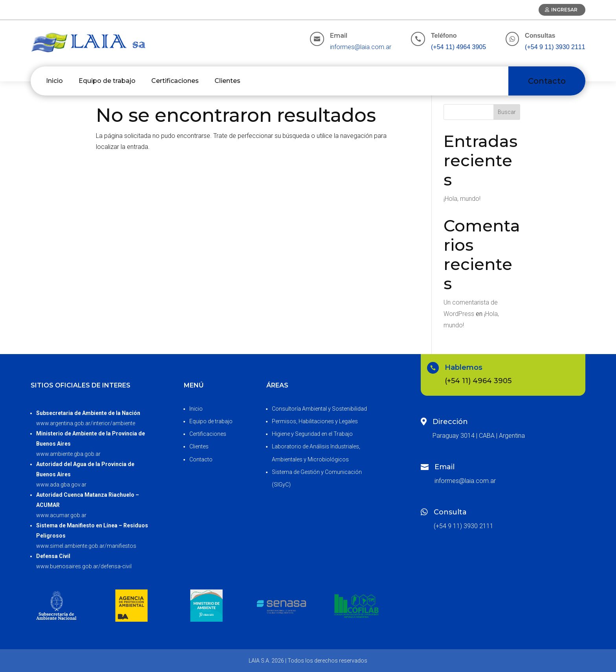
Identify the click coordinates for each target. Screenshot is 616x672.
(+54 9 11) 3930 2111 (555, 47)
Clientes (227, 81)
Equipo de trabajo (107, 81)
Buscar (507, 112)
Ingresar (564, 10)
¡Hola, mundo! (462, 199)
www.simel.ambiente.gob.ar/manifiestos (86, 546)
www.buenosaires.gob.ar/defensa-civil (84, 566)
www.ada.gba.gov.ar (61, 485)
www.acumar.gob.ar (61, 515)
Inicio (54, 81)
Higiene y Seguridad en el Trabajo (312, 434)
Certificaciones (175, 81)
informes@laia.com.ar (361, 47)
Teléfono (444, 36)
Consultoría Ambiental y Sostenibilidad (319, 409)
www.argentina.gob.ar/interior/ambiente (86, 423)
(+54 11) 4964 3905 (458, 47)
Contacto (547, 81)
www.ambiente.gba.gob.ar (68, 454)
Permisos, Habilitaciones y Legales (315, 421)
